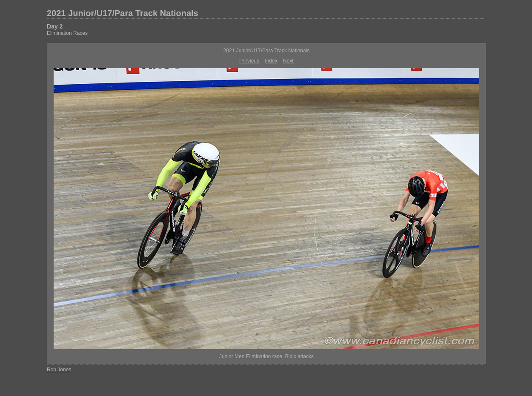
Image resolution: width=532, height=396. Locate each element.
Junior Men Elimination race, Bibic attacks (266, 356)
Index (271, 61)
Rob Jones (59, 370)
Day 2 (55, 26)
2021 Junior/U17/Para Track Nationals (123, 13)
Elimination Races (67, 33)
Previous (249, 61)
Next (288, 61)
